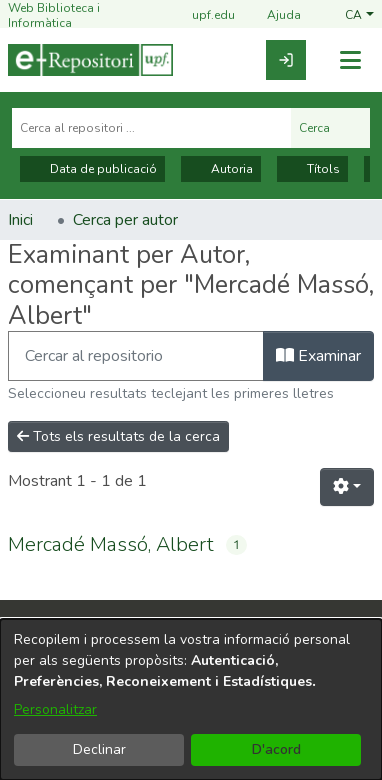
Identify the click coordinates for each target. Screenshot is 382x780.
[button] (359, 15)
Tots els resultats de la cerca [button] (118, 436)
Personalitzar (55, 709)
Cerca (330, 128)
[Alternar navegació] (350, 60)
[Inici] (90, 60)
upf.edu (201, 16)
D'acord (276, 749)
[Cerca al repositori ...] (151, 128)
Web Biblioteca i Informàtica (54, 15)
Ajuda (272, 16)
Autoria (221, 169)
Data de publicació (92, 169)
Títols (312, 169)
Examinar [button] (318, 356)
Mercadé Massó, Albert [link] (111, 544)
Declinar (99, 749)
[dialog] (191, 699)
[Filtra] (136, 356)
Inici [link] (20, 220)
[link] (286, 60)
